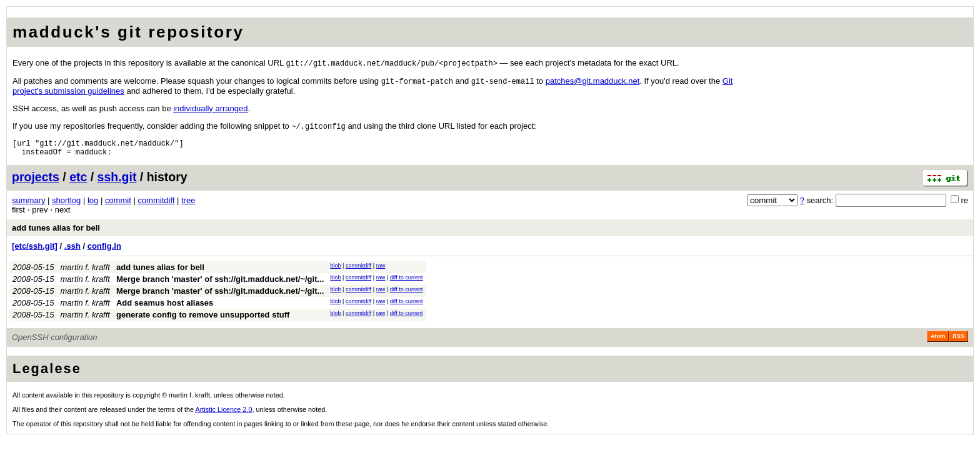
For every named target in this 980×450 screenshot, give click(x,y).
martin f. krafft (85, 273)
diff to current (407, 283)
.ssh (72, 252)
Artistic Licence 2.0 (224, 415)
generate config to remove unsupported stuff (203, 320)
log (93, 206)
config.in (104, 252)
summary (28, 206)
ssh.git (117, 182)
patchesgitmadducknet (593, 82)
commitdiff (156, 206)
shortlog (66, 206)
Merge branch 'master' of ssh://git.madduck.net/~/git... (220, 285)
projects (36, 182)
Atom (938, 342)
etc (78, 182)
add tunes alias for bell (56, 233)
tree (188, 206)
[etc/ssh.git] (35, 252)
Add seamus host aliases (165, 308)
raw (381, 271)
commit (118, 206)
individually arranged (210, 110)
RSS (958, 342)
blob (335, 271)
